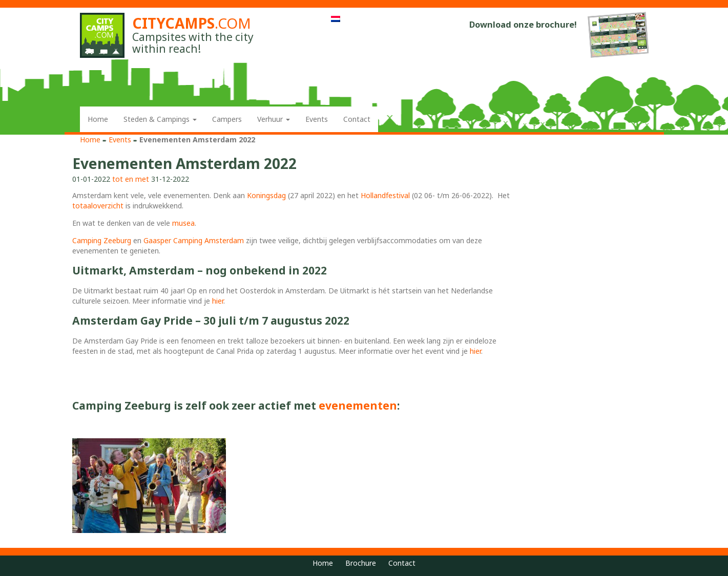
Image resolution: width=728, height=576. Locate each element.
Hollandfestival (385, 195)
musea (183, 223)
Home (98, 119)
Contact (357, 119)
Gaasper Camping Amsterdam (194, 240)
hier (218, 301)
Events (317, 119)
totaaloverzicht (98, 206)
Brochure (361, 563)
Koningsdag (266, 195)
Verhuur (274, 119)
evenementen (358, 406)
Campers (227, 119)
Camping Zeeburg (102, 240)
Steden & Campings (160, 119)
